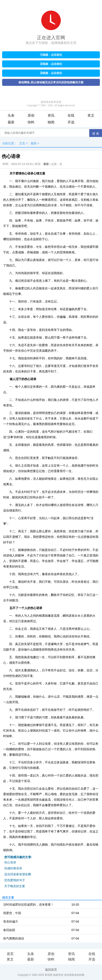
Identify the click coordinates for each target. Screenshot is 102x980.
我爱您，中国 (12, 913)
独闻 (51, 122)
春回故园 (9, 930)
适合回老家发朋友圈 (18, 874)
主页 (22, 143)
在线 (71, 115)
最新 (11, 122)
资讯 (51, 115)
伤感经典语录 (13, 868)
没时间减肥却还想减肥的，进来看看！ (28, 905)
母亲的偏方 (11, 921)
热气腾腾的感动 (14, 938)
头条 (11, 115)
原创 (31, 115)
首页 (10, 954)
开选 (71, 122)
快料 (31, 122)
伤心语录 (10, 862)
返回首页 (51, 970)
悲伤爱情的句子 (15, 880)
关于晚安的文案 (15, 886)
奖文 (91, 115)
